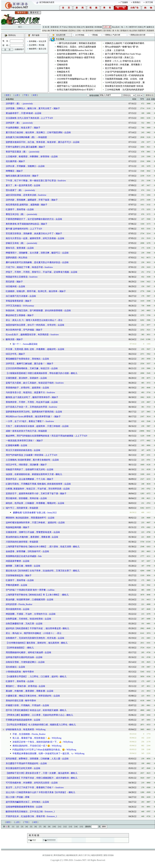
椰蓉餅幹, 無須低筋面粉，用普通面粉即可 (26, 518)
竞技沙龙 (72, 27)
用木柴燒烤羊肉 (13, 609)
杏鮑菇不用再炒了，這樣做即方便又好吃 (25, 469)
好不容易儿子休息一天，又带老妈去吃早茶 (26, 407)
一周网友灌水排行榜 (137, 35)
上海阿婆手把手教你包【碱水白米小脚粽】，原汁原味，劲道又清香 (38, 547)
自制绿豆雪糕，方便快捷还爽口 (21, 662)
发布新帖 (33, 41)
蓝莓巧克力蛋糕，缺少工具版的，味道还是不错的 (30, 383)
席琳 (27, 797)
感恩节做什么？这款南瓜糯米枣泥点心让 (76, 86)
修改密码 (33, 49)
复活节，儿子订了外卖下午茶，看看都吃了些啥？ (30, 788)
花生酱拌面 (11, 161)
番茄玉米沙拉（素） (16, 214)
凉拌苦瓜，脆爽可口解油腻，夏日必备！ (25, 364)
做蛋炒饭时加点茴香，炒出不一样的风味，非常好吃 (31, 325)
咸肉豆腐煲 (62, 83)
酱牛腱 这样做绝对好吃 (17, 229)
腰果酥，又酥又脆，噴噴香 (19, 566)
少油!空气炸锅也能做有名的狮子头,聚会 (124, 72)
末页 (35, 95)
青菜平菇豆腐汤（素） (17, 152)
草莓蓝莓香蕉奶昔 (14, 301)
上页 (17, 95)
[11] (60, 827)
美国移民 (150, 31)
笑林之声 (142, 27)
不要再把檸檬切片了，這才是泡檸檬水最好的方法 (30, 219)
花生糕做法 (11, 667)
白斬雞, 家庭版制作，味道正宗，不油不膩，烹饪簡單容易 (34, 489)
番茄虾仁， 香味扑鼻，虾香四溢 (21, 686)
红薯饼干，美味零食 (16, 209)
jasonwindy (28, 104)
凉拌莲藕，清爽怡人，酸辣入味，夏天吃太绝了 (29, 108)
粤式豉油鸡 (62, 61)
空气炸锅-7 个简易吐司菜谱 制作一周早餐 (26, 590)
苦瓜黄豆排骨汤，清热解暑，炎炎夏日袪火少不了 (30, 234)
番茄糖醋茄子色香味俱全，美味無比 (23, 359)
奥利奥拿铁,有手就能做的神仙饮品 (22, 224)
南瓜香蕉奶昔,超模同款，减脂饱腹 (22, 205)
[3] (22, 827)
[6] (36, 827)
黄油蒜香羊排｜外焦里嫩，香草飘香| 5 (123, 65)
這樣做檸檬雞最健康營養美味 (20, 807)
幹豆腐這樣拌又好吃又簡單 (19, 768)
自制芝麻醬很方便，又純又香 (20, 624)
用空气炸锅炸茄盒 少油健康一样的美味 (25, 455)
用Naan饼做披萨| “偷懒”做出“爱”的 (122, 47)
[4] (27, 827)
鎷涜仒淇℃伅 (84, 855)
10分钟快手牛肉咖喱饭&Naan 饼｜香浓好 (77, 79)
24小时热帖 (80, 35)
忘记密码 (33, 45)
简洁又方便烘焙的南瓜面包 (19, 450)
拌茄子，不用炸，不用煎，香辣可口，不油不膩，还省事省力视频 (37, 272)
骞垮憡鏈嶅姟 (59, 855)
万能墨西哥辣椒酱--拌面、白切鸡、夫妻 (124, 79)
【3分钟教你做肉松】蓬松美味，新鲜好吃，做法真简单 (32, 643)
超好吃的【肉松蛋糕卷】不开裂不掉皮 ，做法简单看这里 (33, 628)
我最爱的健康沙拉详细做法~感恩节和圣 (76, 58)
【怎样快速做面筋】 (16, 648)
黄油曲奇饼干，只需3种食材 (19, 113)
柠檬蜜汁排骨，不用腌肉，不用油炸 (23, 705)
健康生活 (150, 27)
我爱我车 (142, 31)
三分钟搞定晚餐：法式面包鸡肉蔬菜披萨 (124, 90)
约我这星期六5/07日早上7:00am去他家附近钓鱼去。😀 (39, 750)
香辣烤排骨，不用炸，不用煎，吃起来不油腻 (28, 402)
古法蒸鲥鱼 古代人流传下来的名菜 (23, 118)
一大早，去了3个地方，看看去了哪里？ (25, 421)
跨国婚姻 (63, 31)
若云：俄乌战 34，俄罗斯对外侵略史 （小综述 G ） (31, 633)
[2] (18, 827)
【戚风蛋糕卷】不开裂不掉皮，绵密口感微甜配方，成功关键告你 (37, 778)
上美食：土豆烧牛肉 (115, 50)
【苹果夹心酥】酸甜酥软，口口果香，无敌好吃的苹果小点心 (35, 715)
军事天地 (55, 31)
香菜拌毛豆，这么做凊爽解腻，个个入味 (25, 479)
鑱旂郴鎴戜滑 (72, 855)
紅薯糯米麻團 (12, 445)
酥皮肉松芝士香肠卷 (16, 315)
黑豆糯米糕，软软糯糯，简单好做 (22, 498)
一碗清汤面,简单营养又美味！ (20, 441)
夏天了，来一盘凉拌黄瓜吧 (19, 185)
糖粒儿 (74, 373)
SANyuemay (28, 306)
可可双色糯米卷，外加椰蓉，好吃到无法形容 (28, 783)
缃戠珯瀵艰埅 (97, 855)
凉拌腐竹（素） (13, 104)
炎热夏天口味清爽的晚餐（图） (21, 137)
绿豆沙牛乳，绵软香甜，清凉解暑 (22, 465)
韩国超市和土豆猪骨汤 (17, 277)
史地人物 (46, 31)
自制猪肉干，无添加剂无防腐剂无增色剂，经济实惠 (31, 638)
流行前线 (107, 31)
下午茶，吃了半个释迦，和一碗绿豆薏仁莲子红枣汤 (31, 181)
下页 (26, 95)
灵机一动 (81, 31)
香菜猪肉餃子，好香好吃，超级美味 (23, 388)
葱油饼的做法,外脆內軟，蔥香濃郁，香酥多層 (28, 537)
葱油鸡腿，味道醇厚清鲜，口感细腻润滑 (25, 600)
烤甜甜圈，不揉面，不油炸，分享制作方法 (26, 614)
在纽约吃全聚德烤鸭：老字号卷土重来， (76, 54)
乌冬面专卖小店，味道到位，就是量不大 (25, 392)
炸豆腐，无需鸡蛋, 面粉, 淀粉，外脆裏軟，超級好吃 (31, 349)
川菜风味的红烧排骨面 (17, 542)
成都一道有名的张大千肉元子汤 (21, 431)
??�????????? (49, 840)
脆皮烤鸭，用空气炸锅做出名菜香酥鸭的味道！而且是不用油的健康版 (40, 436)
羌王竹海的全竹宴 (114, 68)
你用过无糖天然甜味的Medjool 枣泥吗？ (76, 90)
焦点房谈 (133, 31)
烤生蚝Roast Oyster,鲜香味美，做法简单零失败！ (29, 417)
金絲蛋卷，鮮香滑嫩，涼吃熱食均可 (23, 551)
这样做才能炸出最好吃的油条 (20, 657)
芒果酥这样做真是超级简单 (19, 720)
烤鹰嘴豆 (10, 171)
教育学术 (133, 27)
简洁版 (42, 45)
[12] (65, 827)
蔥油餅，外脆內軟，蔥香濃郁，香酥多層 (25, 691)
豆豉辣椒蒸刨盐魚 (14, 575)
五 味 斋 (46, 27)
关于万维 (149, 2)
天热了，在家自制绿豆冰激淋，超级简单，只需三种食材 (33, 426)
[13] (70, 827)
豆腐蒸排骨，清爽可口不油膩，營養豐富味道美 (29, 532)
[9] (49, 827)
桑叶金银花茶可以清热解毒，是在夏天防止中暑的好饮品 (33, 262)
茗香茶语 (55, 27)
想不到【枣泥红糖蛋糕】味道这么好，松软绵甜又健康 (32, 710)
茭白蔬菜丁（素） (14, 190)
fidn (40, 556)
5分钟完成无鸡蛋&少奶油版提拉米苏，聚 (125, 83)
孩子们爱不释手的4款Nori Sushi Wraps (123, 54)
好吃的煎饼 (11, 604)
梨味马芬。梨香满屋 (16, 248)
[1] (13, 827)
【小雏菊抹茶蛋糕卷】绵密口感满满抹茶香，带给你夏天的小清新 (37, 373)
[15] (81, 827)
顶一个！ (17, 344)
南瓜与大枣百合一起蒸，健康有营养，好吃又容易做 (31, 238)
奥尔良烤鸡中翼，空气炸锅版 (20, 330)
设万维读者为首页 (47, 2)
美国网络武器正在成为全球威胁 (21, 556)
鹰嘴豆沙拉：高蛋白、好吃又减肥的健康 (76, 47)
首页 (8, 95)
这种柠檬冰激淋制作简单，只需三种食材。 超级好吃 (31, 523)
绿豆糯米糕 (11, 286)
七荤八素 (107, 27)
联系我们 (137, 2)
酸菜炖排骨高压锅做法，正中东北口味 (24, 812)
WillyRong (41, 729)
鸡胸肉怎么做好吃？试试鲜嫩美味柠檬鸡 (124, 43)
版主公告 (42, 49)
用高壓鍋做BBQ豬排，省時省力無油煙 (24, 652)
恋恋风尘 (72, 31)
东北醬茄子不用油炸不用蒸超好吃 (22, 763)
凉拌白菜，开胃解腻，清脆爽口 (21, 166)
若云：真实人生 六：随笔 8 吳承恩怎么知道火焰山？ (31, 320)
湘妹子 (57, 108)
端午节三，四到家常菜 (17, 508)
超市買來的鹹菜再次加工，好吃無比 (23, 802)
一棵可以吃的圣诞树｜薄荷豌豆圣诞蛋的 (76, 43)
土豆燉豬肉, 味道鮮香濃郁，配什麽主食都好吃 (28, 460)
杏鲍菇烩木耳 (63, 72)
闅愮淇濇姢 (109, 855)
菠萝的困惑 (11, 258)
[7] (40, 827)
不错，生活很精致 (21, 734)
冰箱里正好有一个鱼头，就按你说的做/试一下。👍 (37, 742)
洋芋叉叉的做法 (13, 306)
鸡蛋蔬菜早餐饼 (13, 561)
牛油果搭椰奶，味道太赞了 (19, 128)
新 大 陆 (116, 31)
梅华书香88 (28, 672)
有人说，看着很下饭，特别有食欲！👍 (31, 738)
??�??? (32, 840)
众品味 (38, 113)
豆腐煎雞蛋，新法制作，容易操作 (22, 378)
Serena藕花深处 (30, 344)
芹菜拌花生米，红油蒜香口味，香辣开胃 (25, 816)
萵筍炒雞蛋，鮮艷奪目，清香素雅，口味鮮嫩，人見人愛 (33, 759)
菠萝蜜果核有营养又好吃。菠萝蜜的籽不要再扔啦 (30, 412)
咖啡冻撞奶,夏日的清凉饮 (18, 176)
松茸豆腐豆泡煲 (64, 75)
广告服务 (124, 2)
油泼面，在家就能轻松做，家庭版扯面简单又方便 (30, 474)
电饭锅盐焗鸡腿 (13, 527)
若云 (60, 320)
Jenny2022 (52, 513)
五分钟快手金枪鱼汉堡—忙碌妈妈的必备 (124, 75)
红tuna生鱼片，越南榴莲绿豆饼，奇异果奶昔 (27, 335)
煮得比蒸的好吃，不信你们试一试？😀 (31, 746)
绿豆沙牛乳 (11, 354)
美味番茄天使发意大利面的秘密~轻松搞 (124, 86)
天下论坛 (63, 27)
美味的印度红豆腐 (14, 701)
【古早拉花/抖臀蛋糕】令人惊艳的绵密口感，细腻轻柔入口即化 (37, 725)
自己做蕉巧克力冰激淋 (17, 296)
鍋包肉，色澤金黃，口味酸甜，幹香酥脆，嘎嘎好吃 (31, 503)
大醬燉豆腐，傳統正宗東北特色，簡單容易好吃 (29, 696)
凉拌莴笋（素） (13, 123)
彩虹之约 (81, 27)
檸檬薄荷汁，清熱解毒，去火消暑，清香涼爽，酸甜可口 (33, 253)
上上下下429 (47, 118)
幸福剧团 (42, 137)
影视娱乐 (124, 31)
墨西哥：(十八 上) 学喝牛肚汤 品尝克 (123, 61)
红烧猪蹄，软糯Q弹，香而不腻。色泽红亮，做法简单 (32, 291)
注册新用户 (19, 49)
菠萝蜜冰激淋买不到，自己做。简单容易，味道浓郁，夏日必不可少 (38, 142)
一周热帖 (94, 35)
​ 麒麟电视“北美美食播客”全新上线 (29, 513)
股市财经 (89, 31)
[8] (45, 827)
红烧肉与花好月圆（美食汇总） (120, 58)
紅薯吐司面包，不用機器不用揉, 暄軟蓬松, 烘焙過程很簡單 (34, 484)
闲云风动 (23, 258)
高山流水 (116, 27)
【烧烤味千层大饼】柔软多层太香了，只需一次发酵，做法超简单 (37, 773)
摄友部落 (89, 27)
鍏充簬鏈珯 (47, 855)
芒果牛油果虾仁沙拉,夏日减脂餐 (21, 147)
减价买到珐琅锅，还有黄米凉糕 (21, 195)
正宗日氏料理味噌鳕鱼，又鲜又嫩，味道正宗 (28, 368)
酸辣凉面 (10, 339)
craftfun (51, 590)
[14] (76, 827)
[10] (54, 827)
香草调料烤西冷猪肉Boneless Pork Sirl (75, 50)
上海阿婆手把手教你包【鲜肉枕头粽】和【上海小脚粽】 (33, 595)
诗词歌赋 (98, 27)
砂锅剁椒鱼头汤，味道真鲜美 (20, 729)
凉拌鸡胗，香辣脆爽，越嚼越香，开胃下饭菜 (28, 200)
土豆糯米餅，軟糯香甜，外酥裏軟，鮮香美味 (28, 157)
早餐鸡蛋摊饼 (12, 585)
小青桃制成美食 (13, 672)
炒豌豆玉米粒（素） (16, 243)
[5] (31, 827)
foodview (62, 181)
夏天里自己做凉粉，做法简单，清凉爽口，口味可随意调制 (34, 132)
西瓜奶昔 (10, 282)
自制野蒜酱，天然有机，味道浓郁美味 (24, 619)
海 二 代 (124, 27)
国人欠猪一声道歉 (14, 797)
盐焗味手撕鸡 (63, 68)
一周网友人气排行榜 (112, 35)
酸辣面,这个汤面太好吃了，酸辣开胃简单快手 (28, 397)
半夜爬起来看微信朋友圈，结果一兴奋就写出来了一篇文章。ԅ (43, 754)
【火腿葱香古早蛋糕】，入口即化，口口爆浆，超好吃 (32, 677)
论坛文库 (42, 41)
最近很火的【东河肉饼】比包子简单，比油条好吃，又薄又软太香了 (38, 571)
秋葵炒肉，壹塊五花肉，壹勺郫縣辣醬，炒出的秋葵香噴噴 (34, 311)
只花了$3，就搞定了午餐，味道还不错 (24, 267)
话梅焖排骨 (62, 65)
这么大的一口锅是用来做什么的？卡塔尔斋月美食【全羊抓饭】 (36, 792)
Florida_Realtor (25, 604)
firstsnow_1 (50, 812)
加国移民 (98, 31)
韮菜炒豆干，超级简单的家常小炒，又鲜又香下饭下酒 (32, 494)
